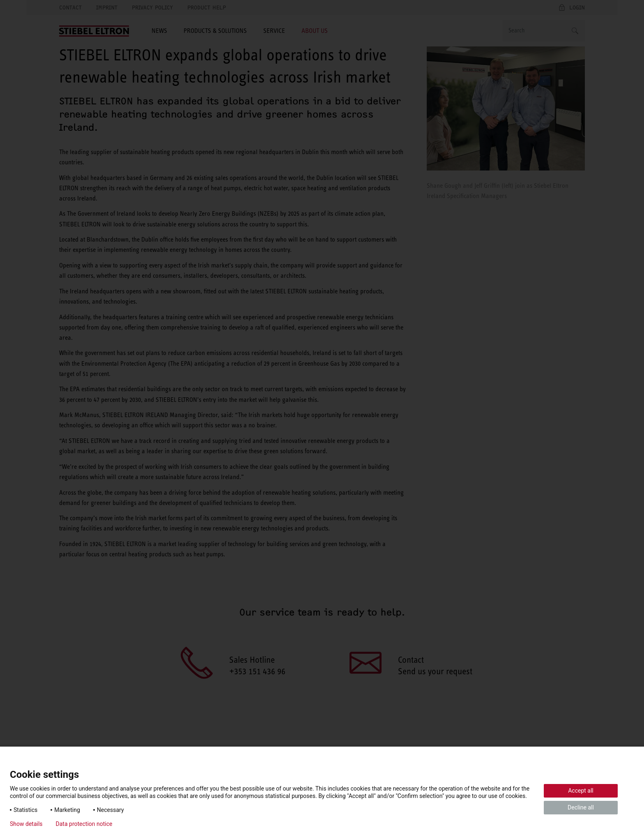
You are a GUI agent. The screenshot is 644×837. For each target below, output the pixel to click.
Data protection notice (84, 824)
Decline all (581, 807)
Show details (26, 824)
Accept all (581, 791)
